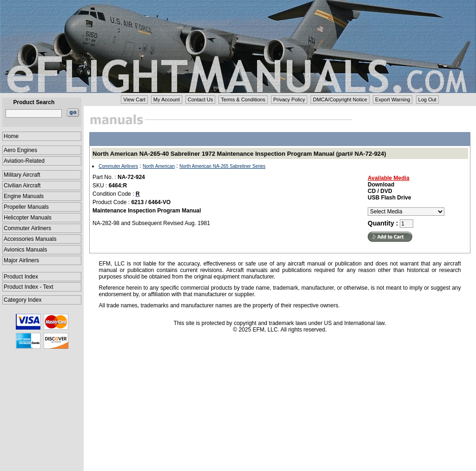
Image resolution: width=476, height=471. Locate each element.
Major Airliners (21, 260)
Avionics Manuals (25, 250)
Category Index (23, 300)
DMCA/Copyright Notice (340, 100)
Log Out (427, 100)
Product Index (21, 277)
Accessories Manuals (30, 239)
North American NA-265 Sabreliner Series (222, 166)
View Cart (134, 100)
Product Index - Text (29, 287)
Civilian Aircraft (22, 186)
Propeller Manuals (26, 207)
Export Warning (393, 100)
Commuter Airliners (27, 228)
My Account (167, 100)
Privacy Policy (289, 100)
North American (159, 166)
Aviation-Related (24, 161)
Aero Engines (20, 150)
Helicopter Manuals (28, 218)
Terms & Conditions (243, 100)
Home (11, 136)
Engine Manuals (24, 196)
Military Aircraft (22, 175)
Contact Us (200, 100)
